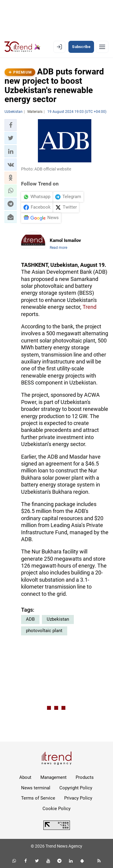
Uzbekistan (58, 619)
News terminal (36, 788)
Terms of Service (38, 798)
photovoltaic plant (44, 631)
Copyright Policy (76, 788)
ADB (30, 619)
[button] (11, 125)
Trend (89, 307)
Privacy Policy (78, 798)
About (25, 777)
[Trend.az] (22, 47)
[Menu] (102, 47)
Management (53, 777)
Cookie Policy (56, 809)
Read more (58, 248)
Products (85, 777)
